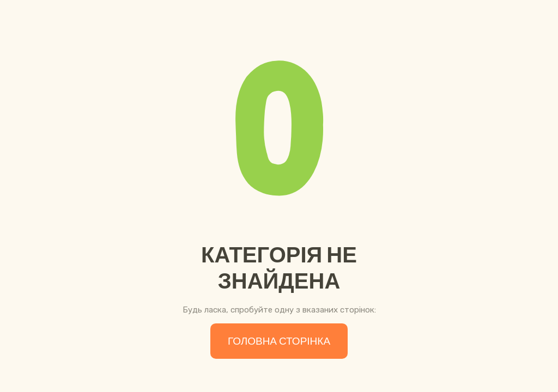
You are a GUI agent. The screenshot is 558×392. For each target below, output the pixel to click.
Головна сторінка (279, 341)
